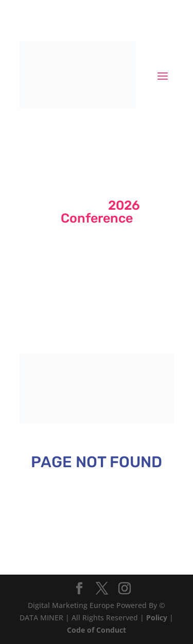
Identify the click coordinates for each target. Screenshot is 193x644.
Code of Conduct (97, 630)
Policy (157, 618)
